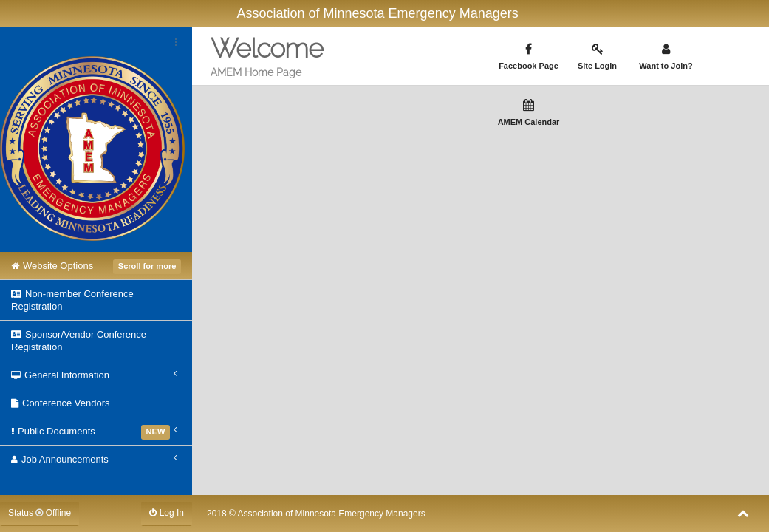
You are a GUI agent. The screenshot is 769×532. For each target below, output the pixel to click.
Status (40, 513)
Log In (167, 513)
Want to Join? (666, 57)
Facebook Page (529, 57)
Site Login (598, 57)
